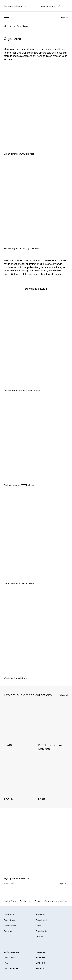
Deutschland (26, 901)
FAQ (6, 963)
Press (39, 925)
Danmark (49, 901)
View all (64, 695)
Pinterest (41, 957)
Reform (65, 17)
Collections (9, 920)
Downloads (41, 931)
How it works (10, 957)
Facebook (41, 968)
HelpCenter (11, 968)
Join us (40, 936)
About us (41, 914)
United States (11, 901)
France (38, 901)
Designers (9, 914)
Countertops (10, 925)
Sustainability (43, 920)
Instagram (41, 952)
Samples (8, 931)
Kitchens (8, 26)
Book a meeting (12, 952)
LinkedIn (40, 963)
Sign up (63, 883)
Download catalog (36, 288)
